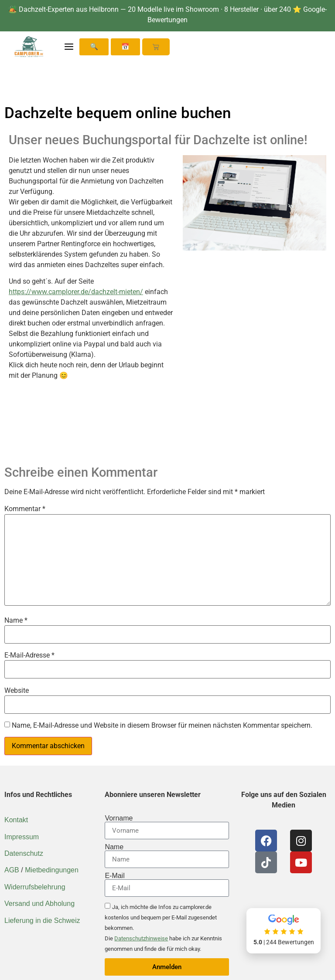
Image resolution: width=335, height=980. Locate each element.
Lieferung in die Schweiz (42, 921)
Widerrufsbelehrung (35, 887)
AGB (12, 870)
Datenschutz (24, 853)
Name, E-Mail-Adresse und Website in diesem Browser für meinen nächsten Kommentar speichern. (162, 726)
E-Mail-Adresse (29, 655)
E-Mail (115, 876)
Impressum (22, 837)
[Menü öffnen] (69, 47)
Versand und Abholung (39, 904)
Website (17, 691)
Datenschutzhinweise (141, 938)
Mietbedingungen (52, 870)
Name (16, 621)
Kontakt (16, 820)
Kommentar (25, 509)
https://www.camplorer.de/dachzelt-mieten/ (76, 292)
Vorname (119, 818)
